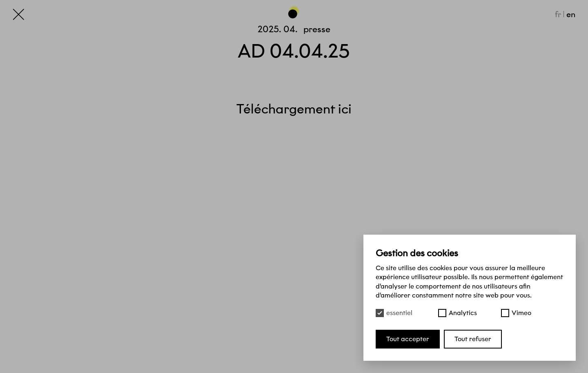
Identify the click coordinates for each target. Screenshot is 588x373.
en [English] (571, 14)
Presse (317, 29)
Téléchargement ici (294, 109)
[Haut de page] (294, 12)
